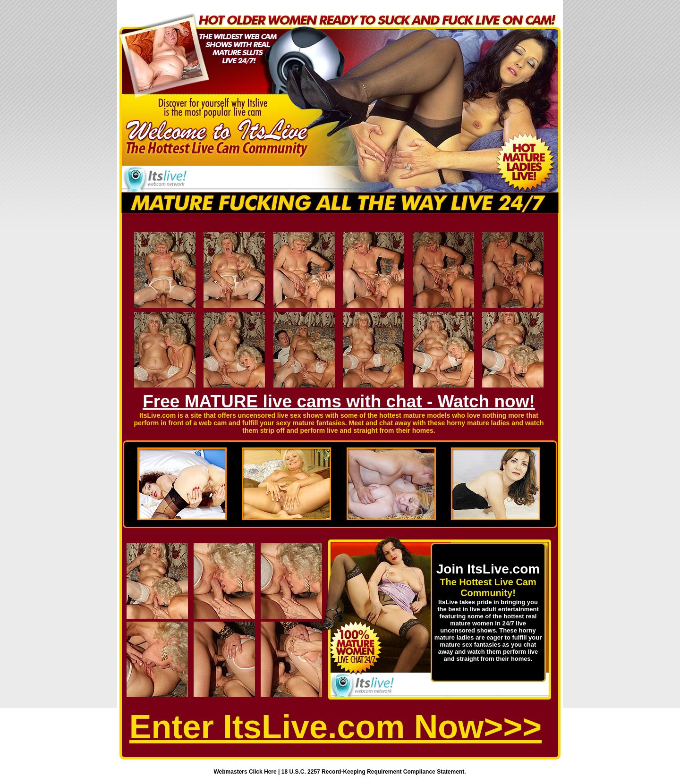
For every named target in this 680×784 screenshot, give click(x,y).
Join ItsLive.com (488, 569)
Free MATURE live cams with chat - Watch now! (339, 401)
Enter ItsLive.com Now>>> (336, 727)
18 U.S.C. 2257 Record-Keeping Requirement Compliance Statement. (374, 772)
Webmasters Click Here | (248, 772)
